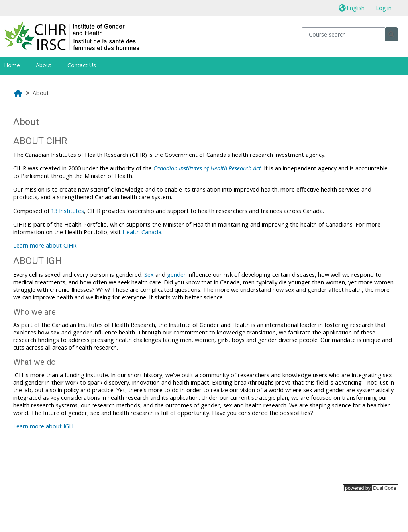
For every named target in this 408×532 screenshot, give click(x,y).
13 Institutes (68, 211)
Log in (384, 8)
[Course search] (344, 34)
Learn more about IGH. (44, 426)
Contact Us (82, 65)
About (44, 65)
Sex (149, 275)
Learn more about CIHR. (45, 245)
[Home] (72, 36)
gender (177, 275)
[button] (352, 8)
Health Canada (142, 232)
